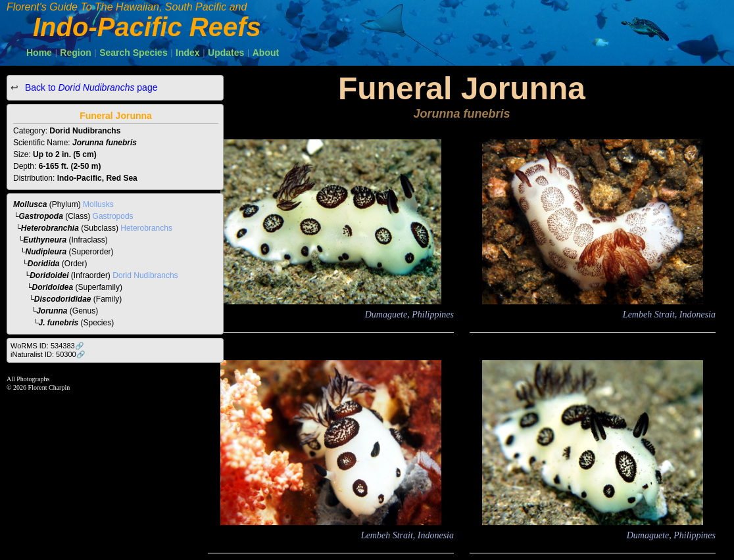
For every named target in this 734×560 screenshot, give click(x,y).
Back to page (90, 87)
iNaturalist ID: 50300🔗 (48, 354)
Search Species (134, 53)
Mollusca (30, 204)
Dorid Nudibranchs (145, 275)
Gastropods (113, 216)
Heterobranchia (50, 228)
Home (39, 53)
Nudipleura (46, 252)
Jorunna (52, 311)
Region (75, 53)
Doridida (44, 264)
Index (188, 53)
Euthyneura (45, 240)
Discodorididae (63, 299)
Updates (226, 53)
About (266, 53)
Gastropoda (41, 216)
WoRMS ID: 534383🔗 (47, 346)
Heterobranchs (146, 228)
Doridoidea (53, 287)
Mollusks (98, 204)
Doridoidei (49, 275)
